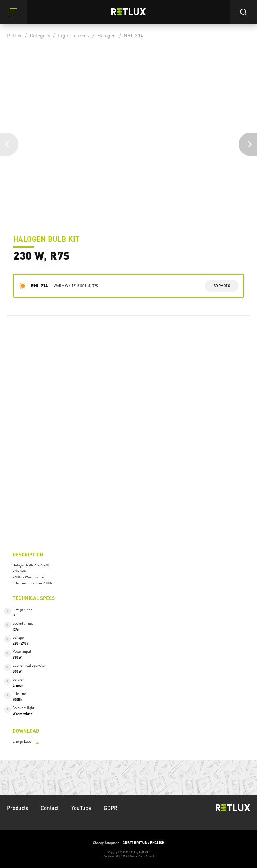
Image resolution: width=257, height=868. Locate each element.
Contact (50, 808)
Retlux (14, 35)
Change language (129, 843)
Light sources (73, 35)
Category (40, 35)
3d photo (222, 286)
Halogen (107, 35)
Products (18, 808)
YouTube (81, 808)
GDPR (111, 808)
